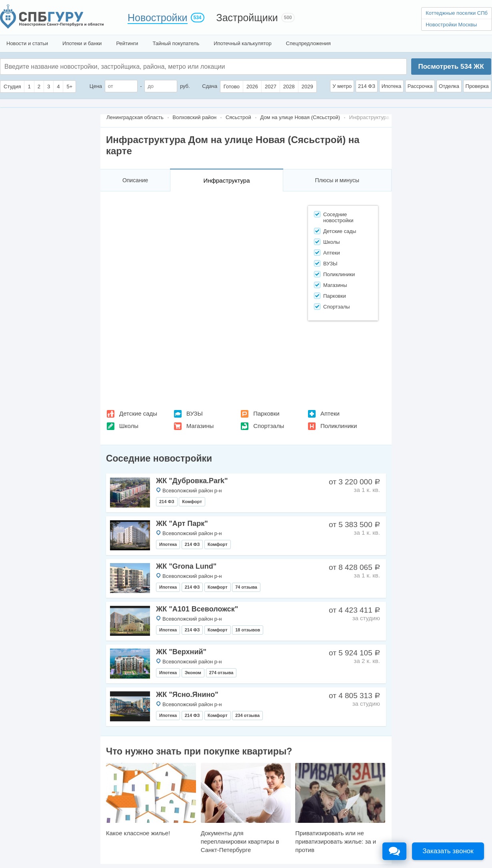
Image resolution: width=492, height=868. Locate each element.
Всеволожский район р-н (192, 491)
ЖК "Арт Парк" (182, 524)
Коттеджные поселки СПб (457, 13)
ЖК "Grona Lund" (186, 566)
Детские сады (138, 413)
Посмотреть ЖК (451, 67)
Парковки (266, 413)
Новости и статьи (27, 43)
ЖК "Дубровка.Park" (192, 481)
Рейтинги (127, 43)
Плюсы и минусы (337, 180)
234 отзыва (247, 715)
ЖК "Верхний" (181, 652)
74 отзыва (246, 587)
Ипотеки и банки (82, 43)
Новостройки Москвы (451, 25)
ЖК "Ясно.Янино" (187, 695)
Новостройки (158, 18)
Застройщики (247, 18)
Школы (129, 426)
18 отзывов (248, 630)
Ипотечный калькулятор (243, 43)
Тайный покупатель (176, 43)
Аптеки (330, 413)
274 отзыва (221, 673)
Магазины (200, 426)
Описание (135, 180)
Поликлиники (339, 426)
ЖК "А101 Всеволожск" (197, 609)
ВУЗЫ (195, 413)
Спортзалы (269, 426)
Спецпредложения (308, 43)
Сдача (210, 86)
